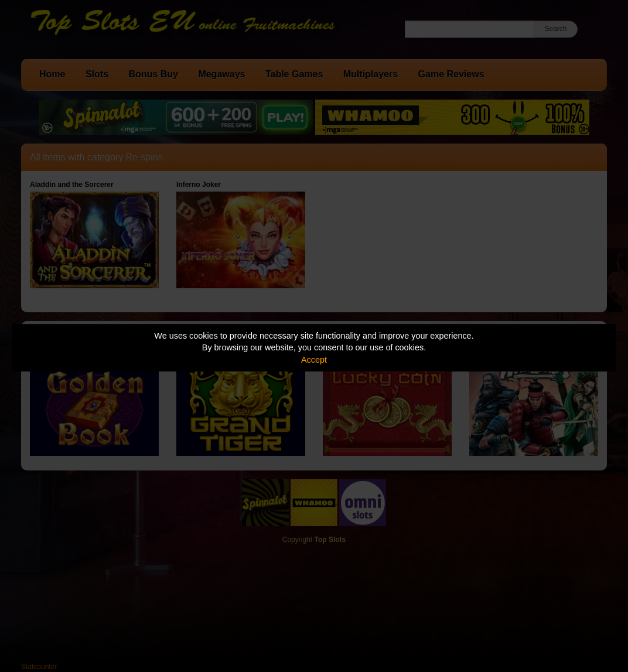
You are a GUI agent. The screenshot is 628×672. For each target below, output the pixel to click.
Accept (314, 360)
